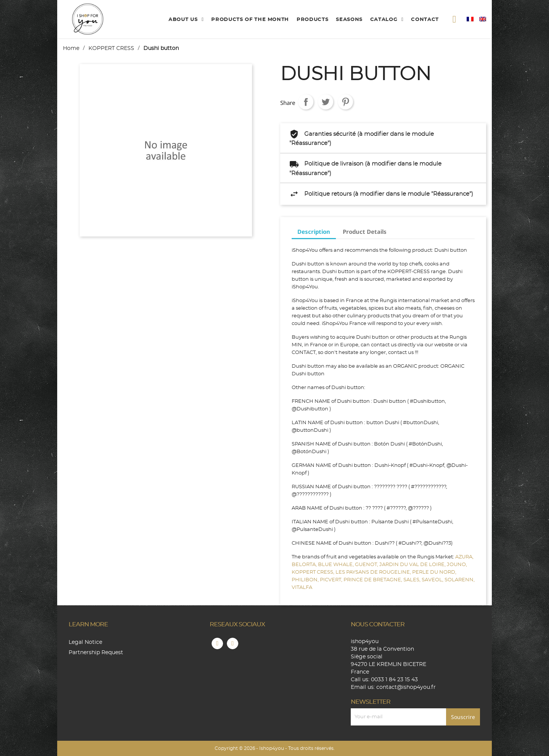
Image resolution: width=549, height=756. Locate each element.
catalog (385, 20)
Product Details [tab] (365, 232)
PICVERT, (332, 580)
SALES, (413, 580)
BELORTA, (305, 565)
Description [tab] (314, 232)
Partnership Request (96, 653)
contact (425, 20)
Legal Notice (85, 642)
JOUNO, (457, 565)
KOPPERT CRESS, (314, 572)
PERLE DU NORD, (434, 572)
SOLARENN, (460, 580)
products (312, 20)
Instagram (233, 643)
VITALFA (302, 588)
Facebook (217, 643)
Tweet (326, 102)
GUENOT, (367, 565)
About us (184, 20)
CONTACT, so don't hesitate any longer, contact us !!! (355, 353)
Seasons (349, 20)
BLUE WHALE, (336, 565)
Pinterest (345, 102)
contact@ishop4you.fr (406, 687)
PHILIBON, (306, 580)
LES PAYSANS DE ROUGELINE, (374, 572)
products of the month (250, 20)
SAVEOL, (433, 580)
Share (306, 102)
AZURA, (464, 557)
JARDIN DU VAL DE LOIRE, (413, 565)
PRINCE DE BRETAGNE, (373, 580)
